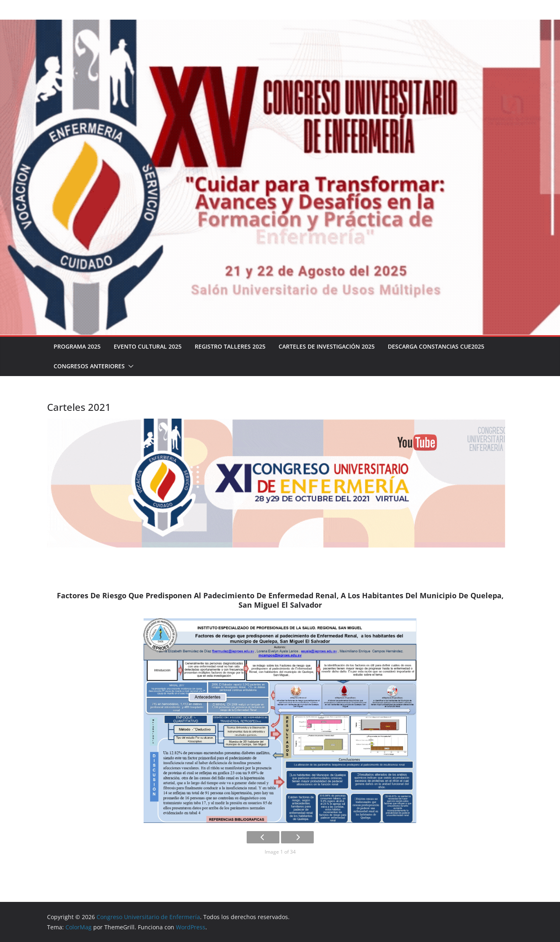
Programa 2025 (77, 346)
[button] (128, 366)
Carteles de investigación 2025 (324, 346)
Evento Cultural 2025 (147, 346)
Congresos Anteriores (89, 366)
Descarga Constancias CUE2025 (433, 346)
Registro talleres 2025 (229, 346)
